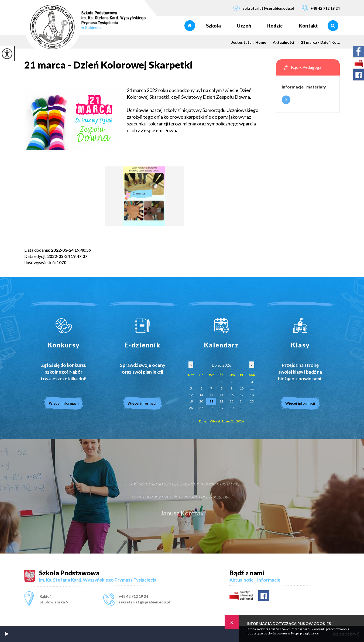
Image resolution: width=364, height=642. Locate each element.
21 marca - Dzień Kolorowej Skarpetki (109, 65)
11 (252, 388)
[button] (7, 634)
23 (232, 401)
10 (242, 388)
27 (201, 408)
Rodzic (275, 26)
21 (211, 401)
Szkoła (213, 26)
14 (211, 395)
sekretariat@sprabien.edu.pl (263, 8)
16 (232, 395)
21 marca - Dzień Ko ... (317, 42)
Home (261, 42)
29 (221, 408)
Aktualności (280, 42)
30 (232, 408)
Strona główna (190, 26)
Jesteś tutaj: (243, 42)
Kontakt (308, 26)
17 (242, 395)
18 (252, 395)
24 (242, 401)
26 (191, 408)
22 (221, 401)
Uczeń (244, 26)
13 (201, 395)
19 (191, 401)
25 (252, 401)
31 (242, 408)
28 (211, 408)
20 (201, 401)
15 (221, 395)
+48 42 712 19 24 (321, 8)
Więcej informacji (286, 100)
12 (191, 395)
